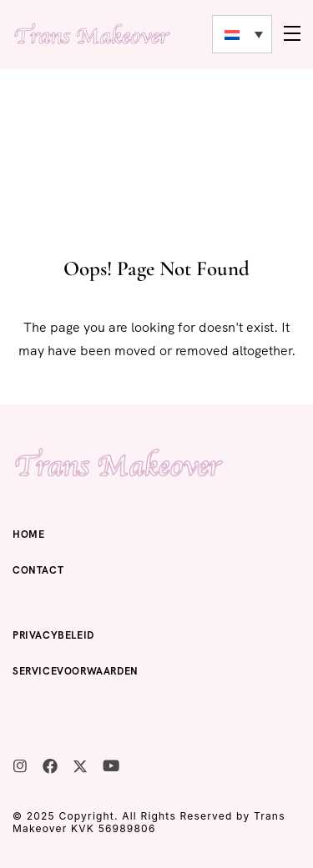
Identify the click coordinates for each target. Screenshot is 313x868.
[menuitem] (242, 34)
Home (28, 534)
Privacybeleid (53, 635)
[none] (242, 34)
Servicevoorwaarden (76, 671)
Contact (38, 570)
